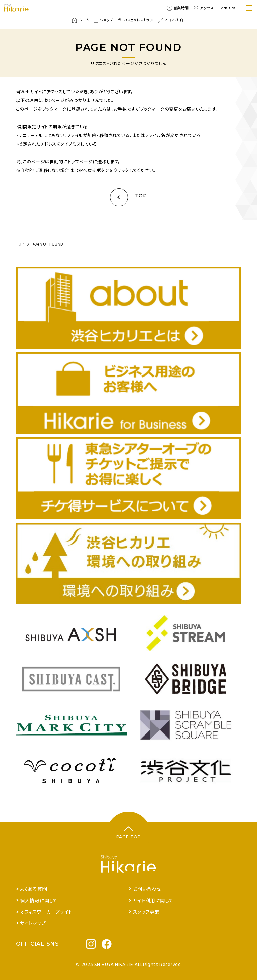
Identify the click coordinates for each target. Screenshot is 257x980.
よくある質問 (33, 889)
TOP (20, 244)
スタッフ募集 (146, 912)
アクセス (204, 8)
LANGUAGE (229, 8)
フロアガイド (171, 20)
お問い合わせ (147, 889)
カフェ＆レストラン (135, 20)
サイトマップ (33, 923)
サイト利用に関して (153, 900)
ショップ (103, 20)
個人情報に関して (39, 900)
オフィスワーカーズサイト (46, 912)
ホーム (81, 20)
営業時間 (178, 8)
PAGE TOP (129, 837)
